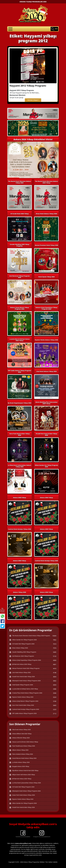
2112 (55, 714)
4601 (55, 664)
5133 (55, 656)
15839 (54, 636)
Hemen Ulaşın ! (33, 100)
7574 (55, 648)
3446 (55, 693)
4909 (55, 660)
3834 (55, 677)
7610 (55, 644)
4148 (55, 673)
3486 (55, 689)
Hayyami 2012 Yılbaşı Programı (28, 86)
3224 (55, 697)
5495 (55, 652)
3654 (55, 685)
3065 (55, 705)
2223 (55, 709)
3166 (55, 701)
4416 (55, 668)
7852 (55, 640)
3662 (55, 681)
